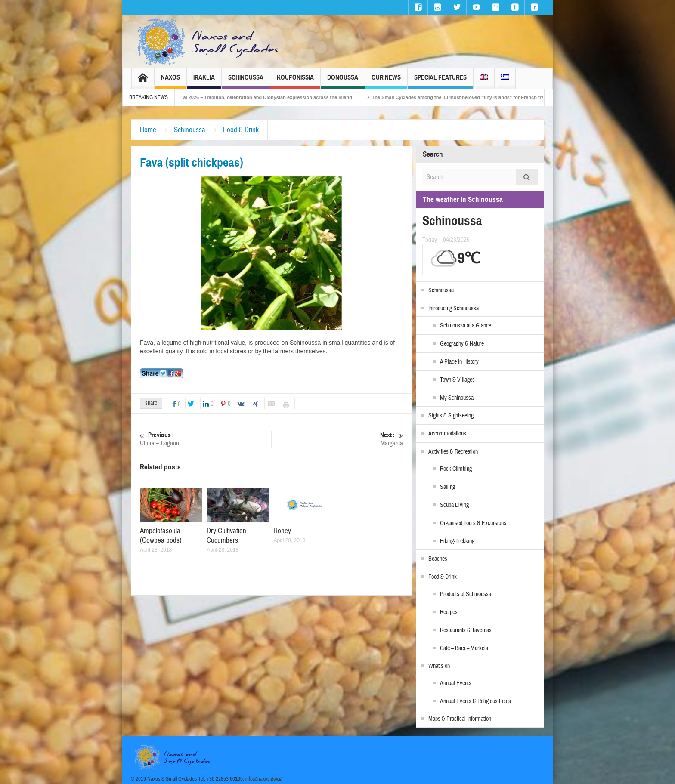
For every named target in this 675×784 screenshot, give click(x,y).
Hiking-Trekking (457, 541)
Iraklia (204, 81)
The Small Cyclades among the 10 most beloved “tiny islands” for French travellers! (480, 97)
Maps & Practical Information (460, 719)
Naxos (170, 81)
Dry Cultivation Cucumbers (226, 536)
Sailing (447, 487)
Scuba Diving (454, 505)
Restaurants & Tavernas (466, 630)
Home (148, 130)
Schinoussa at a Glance (466, 326)
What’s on (439, 666)
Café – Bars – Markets (464, 648)
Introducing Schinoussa (454, 309)
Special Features (440, 81)
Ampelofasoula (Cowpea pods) (161, 536)
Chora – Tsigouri (206, 439)
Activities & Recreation (453, 452)
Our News (386, 81)
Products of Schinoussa (466, 594)
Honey (282, 531)
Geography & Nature (462, 344)
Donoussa (343, 81)
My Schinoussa (457, 398)
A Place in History (459, 362)
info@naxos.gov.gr (264, 779)
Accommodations (447, 434)
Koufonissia (295, 81)
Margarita (337, 439)
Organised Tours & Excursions (473, 523)
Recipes (449, 612)
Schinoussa (246, 81)
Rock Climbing (456, 469)
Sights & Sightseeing (451, 416)
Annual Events (456, 683)
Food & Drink (241, 130)
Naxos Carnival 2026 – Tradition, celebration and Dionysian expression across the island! (267, 97)
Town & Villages (457, 380)
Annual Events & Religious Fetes (475, 701)
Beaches (438, 559)
